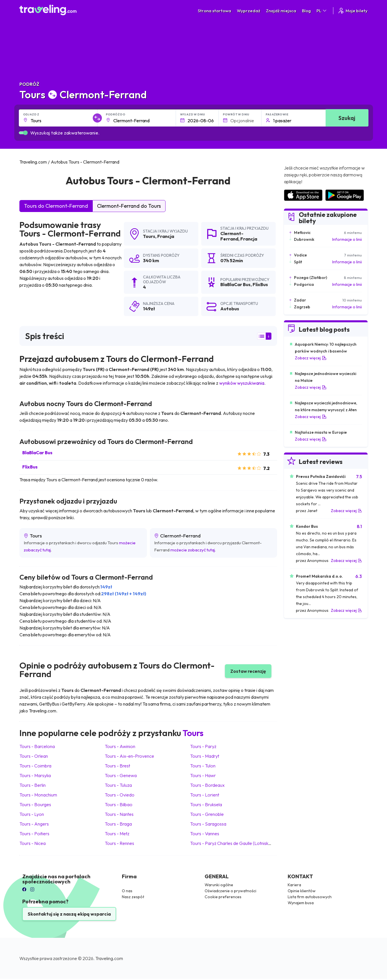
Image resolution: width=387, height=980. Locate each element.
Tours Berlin (33, 785)
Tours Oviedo (120, 795)
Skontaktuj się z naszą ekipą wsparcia (69, 914)
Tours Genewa (121, 775)
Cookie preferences (223, 897)
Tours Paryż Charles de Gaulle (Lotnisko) (231, 843)
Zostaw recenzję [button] (248, 671)
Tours (149, 236)
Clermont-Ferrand (232, 236)
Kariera (294, 885)
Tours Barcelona (37, 746)
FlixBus (30, 467)
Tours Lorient (205, 795)
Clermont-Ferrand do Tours (129, 206)
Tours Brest (117, 766)
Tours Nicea (33, 843)
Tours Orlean (34, 756)
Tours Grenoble (207, 814)
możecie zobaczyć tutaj (192, 550)
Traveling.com (109, 958)
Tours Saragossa (208, 824)
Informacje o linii (347, 239)
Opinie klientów (302, 891)
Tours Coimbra (35, 766)
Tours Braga (118, 824)
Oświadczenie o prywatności (230, 891)
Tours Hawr (203, 775)
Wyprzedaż (249, 11)
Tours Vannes (205, 834)
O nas (127, 891)
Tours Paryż (203, 746)
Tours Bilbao (119, 804)
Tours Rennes (119, 843)
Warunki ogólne (219, 885)
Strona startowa (214, 11)
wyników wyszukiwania (242, 383)
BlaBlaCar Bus (37, 453)
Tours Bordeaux (207, 785)
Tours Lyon (32, 814)
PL (322, 11)
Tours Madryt (205, 756)
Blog (306, 11)
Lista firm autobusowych (310, 897)
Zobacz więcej (311, 358)
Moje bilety (353, 11)
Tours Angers (34, 824)
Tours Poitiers (34, 834)
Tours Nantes (119, 814)
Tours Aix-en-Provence (129, 756)
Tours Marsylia (35, 775)
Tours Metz (117, 834)
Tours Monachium (38, 795)
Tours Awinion (120, 746)
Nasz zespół (133, 897)
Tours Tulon (203, 766)
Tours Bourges (35, 804)
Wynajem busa (301, 903)
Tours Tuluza (118, 785)
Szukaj (347, 118)
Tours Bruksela (206, 804)
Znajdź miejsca (281, 11)
